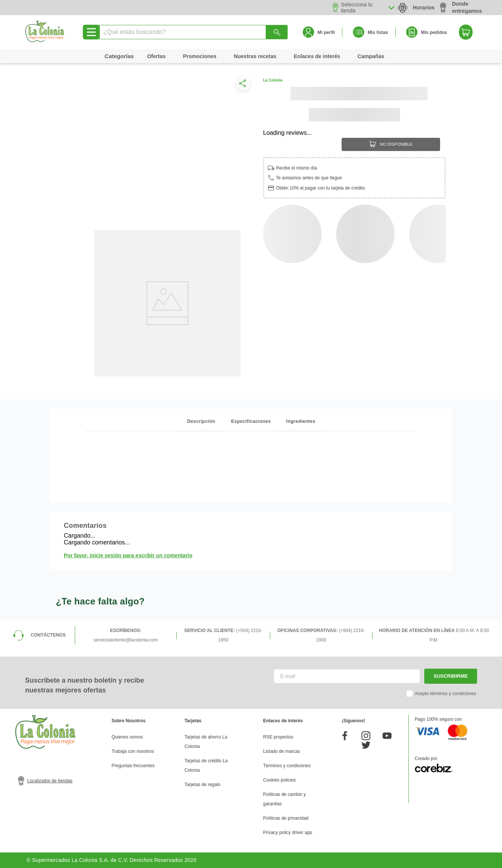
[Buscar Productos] (277, 32)
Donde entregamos (461, 7)
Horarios (424, 8)
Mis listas (378, 32)
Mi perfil (326, 32)
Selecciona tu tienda (357, 8)
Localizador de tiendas (50, 781)
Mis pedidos (434, 32)
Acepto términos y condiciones (446, 694)
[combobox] (192, 32)
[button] (242, 85)
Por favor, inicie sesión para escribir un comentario (128, 555)
